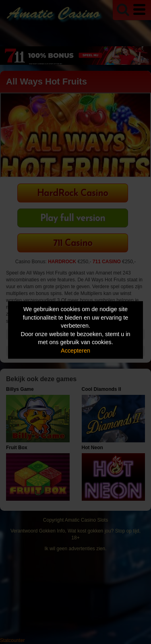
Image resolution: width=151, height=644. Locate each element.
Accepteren (75, 351)
